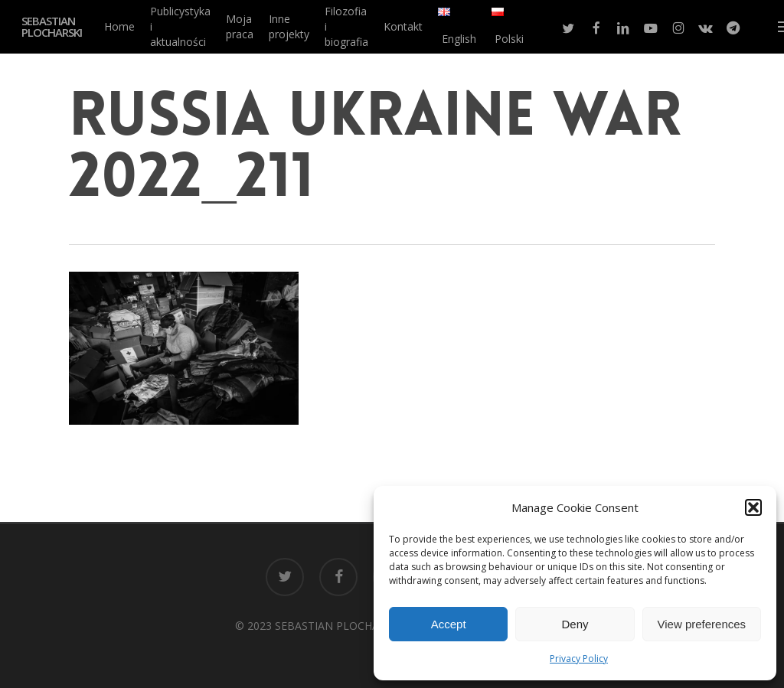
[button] (753, 507)
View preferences (702, 624)
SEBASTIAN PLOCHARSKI (52, 27)
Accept (449, 624)
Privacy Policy (579, 659)
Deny (575, 624)
